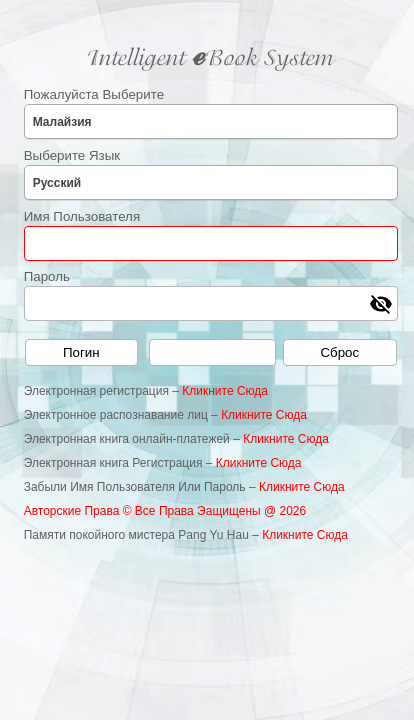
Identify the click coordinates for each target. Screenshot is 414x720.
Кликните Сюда (225, 391)
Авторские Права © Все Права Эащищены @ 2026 (165, 511)
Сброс (339, 352)
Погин (81, 352)
